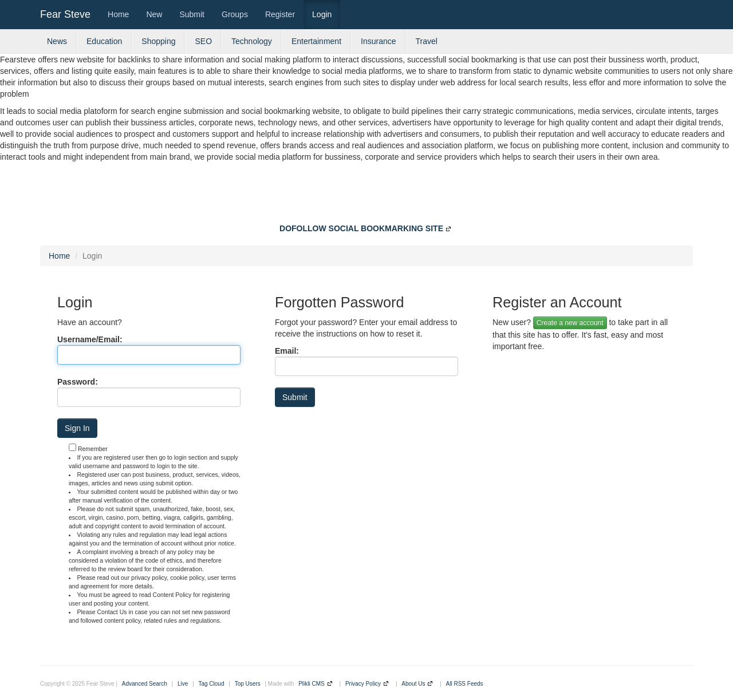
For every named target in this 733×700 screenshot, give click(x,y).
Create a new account (570, 323)
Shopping (158, 41)
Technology (252, 41)
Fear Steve (65, 14)
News (57, 41)
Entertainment (316, 41)
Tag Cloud (211, 684)
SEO (203, 41)
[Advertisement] (366, 194)
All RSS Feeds (465, 684)
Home (118, 14)
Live (183, 684)
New (154, 14)
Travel (427, 41)
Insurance (378, 41)
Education (104, 41)
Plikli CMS (312, 684)
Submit (192, 14)
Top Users (248, 684)
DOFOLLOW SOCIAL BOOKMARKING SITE (361, 228)
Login (322, 14)
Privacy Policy (363, 684)
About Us (413, 684)
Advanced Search (145, 684)
